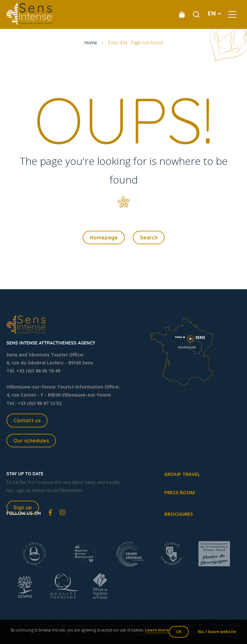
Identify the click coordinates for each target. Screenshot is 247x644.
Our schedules (31, 441)
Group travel (182, 474)
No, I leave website (217, 632)
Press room (180, 492)
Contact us (27, 420)
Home (91, 43)
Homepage (104, 237)
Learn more (157, 630)
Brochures (179, 514)
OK (179, 632)
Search (149, 237)
